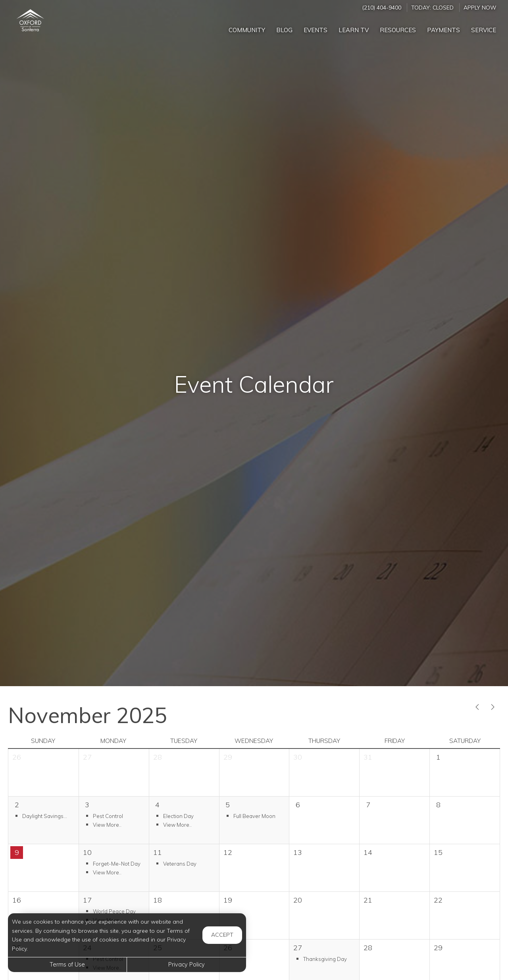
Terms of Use (67, 965)
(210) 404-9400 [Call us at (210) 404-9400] (382, 7)
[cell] (465, 773)
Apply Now (480, 7)
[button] (43, 816)
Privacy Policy (187, 965)
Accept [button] (222, 935)
